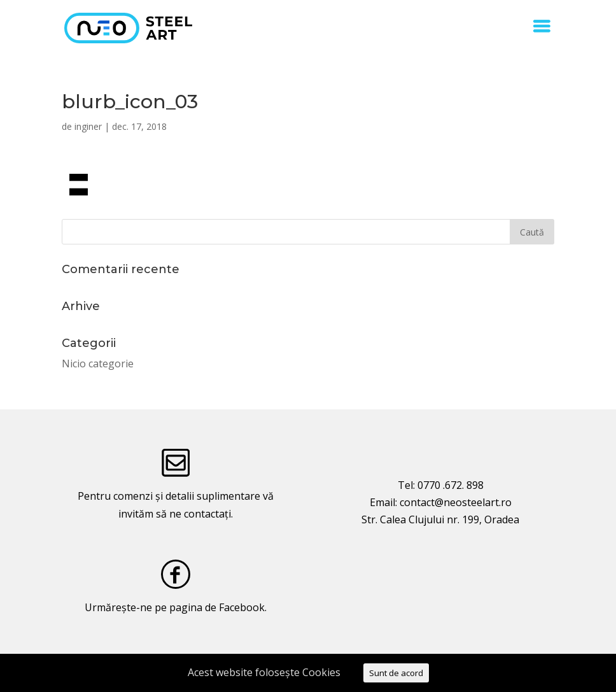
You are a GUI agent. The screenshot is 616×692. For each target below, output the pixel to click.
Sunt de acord (396, 673)
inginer (88, 126)
